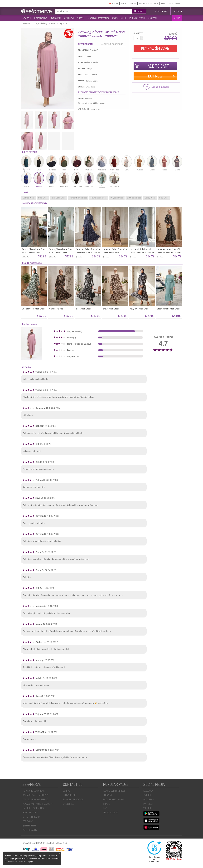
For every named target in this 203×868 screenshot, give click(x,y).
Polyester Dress (117, 198)
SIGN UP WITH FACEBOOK (149, 4)
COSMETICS (153, 18)
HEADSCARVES (56, 18)
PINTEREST (148, 804)
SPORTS (115, 18)
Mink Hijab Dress (56, 309)
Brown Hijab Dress (111, 309)
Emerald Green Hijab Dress (33, 309)
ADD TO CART (158, 66)
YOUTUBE (148, 808)
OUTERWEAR (69, 18)
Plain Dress (43, 198)
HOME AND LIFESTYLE (137, 18)
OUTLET (177, 18)
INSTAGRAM (149, 799)
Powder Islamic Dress (78, 198)
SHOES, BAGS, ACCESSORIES (98, 18)
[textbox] (91, 11)
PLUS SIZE (81, 18)
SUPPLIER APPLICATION (73, 799)
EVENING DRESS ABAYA (114, 799)
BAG (105, 808)
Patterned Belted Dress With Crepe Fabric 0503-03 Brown (115, 253)
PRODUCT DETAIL (86, 44)
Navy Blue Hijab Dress (139, 309)
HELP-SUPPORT (175, 4)
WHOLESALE (68, 804)
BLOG (163, 4)
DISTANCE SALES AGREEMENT (36, 795)
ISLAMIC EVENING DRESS (114, 791)
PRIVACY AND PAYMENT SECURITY (38, 804)
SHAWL (106, 804)
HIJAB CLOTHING (41, 18)
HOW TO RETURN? (30, 813)
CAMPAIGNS (28, 821)
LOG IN (124, 4)
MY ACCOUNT (161, 11)
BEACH (123, 18)
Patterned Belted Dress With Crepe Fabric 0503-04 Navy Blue (88, 253)
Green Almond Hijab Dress (168, 309)
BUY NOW (155, 48)
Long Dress (164, 198)
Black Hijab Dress (83, 309)
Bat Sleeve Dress (134, 198)
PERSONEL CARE (110, 813)
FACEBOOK (148, 791)
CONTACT (67, 791)
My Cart (178, 11)
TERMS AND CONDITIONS (34, 791)
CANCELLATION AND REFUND (35, 799)
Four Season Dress (99, 198)
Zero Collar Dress (58, 198)
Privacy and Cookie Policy (19, 861)
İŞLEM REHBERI (29, 826)
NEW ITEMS (27, 18)
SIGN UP (133, 4)
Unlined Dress (29, 198)
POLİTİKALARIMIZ (30, 830)
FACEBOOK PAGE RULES (33, 808)
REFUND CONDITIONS (113, 44)
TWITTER (147, 795)
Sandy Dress (150, 198)
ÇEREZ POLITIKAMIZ (31, 817)
